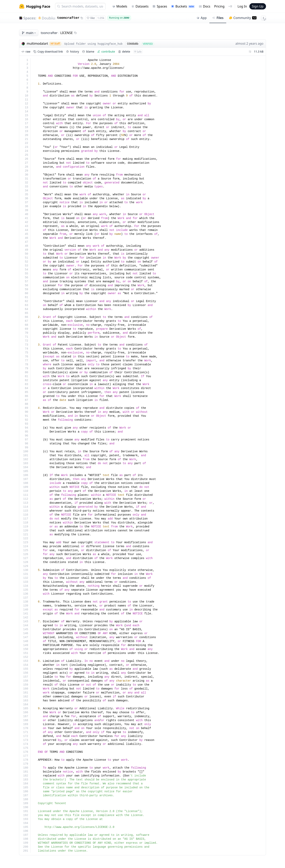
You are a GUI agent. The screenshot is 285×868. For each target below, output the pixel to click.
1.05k (101, 18)
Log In (242, 6)
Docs (205, 6)
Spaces (160, 6)
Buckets (183, 6)
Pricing (219, 6)
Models (120, 6)
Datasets (140, 6)
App (201, 18)
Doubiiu (48, 18)
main (29, 33)
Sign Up (258, 6)
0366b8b (133, 44)
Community (243, 18)
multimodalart (37, 43)
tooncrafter (68, 18)
